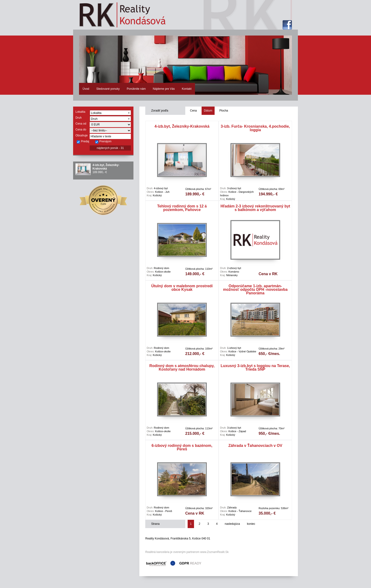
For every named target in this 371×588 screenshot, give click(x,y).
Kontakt (187, 89)
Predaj (83, 142)
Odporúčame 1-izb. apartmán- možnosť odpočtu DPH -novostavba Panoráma (255, 290)
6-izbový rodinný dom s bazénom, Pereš (182, 447)
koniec (251, 524)
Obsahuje (82, 135)
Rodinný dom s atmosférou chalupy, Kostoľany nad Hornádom (182, 368)
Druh (79, 118)
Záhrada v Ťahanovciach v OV (255, 446)
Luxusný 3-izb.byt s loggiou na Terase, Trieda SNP (255, 368)
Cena (193, 111)
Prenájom (103, 142)
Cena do (81, 130)
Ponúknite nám (136, 89)
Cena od (81, 124)
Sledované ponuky (108, 89)
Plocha (224, 111)
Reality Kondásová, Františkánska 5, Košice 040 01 (178, 539)
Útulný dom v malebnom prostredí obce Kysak (182, 288)
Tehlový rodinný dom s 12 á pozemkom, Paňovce (182, 208)
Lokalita (80, 112)
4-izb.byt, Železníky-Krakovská (106, 167)
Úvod (86, 89)
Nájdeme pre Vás (164, 89)
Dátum (208, 111)
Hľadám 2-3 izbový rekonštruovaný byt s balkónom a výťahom (255, 208)
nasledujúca (232, 524)
